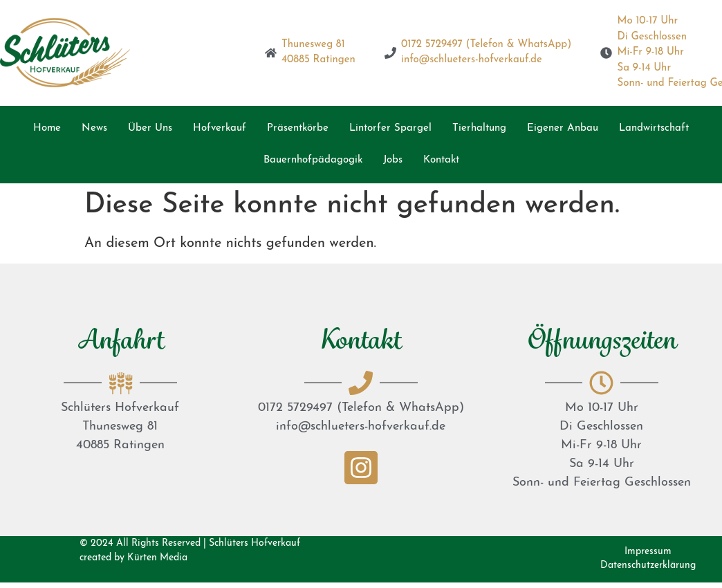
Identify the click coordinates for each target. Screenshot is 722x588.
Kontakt (441, 160)
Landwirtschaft (654, 128)
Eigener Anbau (563, 128)
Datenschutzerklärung (648, 566)
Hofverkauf (220, 128)
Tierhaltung (479, 128)
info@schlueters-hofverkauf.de (361, 426)
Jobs (393, 160)
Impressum (648, 552)
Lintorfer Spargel (390, 128)
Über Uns (150, 128)
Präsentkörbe (298, 128)
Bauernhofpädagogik (313, 160)
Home (47, 128)
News (94, 128)
